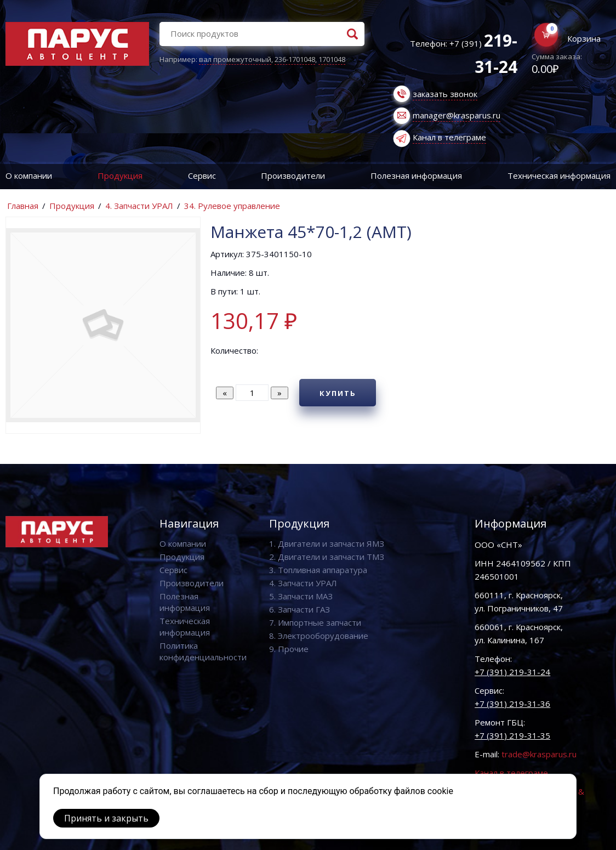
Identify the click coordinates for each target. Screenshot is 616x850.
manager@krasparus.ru (457, 115)
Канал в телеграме (449, 137)
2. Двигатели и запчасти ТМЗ (327, 557)
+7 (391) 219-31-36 (512, 704)
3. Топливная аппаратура (318, 570)
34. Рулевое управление (232, 206)
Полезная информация (416, 175)
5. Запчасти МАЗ (301, 596)
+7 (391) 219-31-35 (512, 735)
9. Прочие (289, 649)
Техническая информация (185, 627)
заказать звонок (445, 94)
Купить (338, 393)
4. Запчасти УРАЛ (139, 206)
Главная (23, 206)
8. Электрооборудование (319, 636)
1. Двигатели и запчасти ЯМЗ (327, 543)
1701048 (332, 59)
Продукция (120, 175)
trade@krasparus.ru (539, 754)
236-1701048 (295, 59)
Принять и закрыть (106, 818)
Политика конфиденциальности (203, 651)
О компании (29, 175)
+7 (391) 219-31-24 (512, 672)
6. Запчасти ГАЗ (300, 609)
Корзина (584, 38)
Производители (293, 175)
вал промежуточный (235, 59)
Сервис (202, 175)
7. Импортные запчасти (315, 622)
